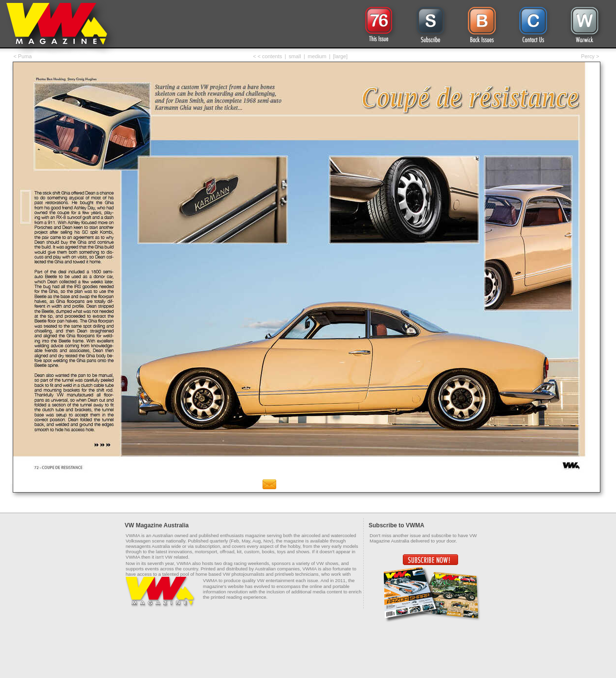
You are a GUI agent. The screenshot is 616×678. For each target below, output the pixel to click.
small (295, 56)
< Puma (23, 56)
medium (317, 56)
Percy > (590, 56)
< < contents (268, 56)
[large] (340, 56)
